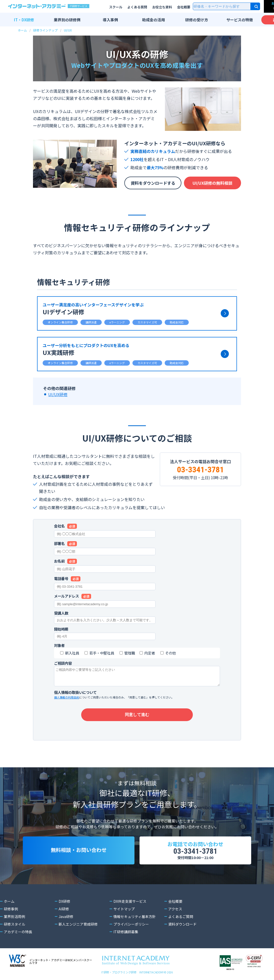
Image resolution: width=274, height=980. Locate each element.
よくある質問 (137, 7)
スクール (116, 7)
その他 (170, 653)
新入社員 (72, 653)
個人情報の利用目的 (67, 697)
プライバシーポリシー (131, 924)
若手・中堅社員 (102, 653)
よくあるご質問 (181, 916)
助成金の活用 (153, 20)
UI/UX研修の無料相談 (212, 183)
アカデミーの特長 (18, 932)
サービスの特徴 (240, 20)
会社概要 (184, 7)
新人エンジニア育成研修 (78, 924)
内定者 (150, 653)
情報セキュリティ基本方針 (135, 916)
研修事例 (11, 909)
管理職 (130, 653)
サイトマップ (124, 909)
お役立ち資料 (162, 7)
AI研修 (64, 909)
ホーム (22, 30)
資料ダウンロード (182, 924)
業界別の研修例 (67, 20)
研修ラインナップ (45, 30)
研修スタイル (14, 924)
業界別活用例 (14, 916)
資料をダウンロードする (153, 183)
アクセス (175, 909)
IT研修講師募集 (126, 932)
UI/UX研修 (58, 394)
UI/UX (68, 30)
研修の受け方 (197, 20)
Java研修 (66, 916)
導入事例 (110, 20)
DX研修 (64, 901)
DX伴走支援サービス (130, 901)
